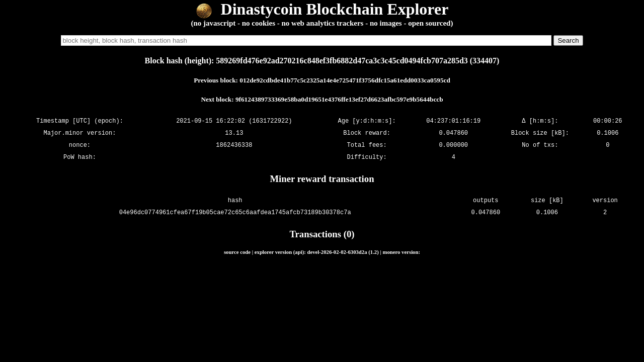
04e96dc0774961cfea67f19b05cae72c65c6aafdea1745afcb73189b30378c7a (235, 212)
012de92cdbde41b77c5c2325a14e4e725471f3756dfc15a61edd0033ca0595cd (345, 80)
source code (237, 252)
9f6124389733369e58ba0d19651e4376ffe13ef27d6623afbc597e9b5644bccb (339, 99)
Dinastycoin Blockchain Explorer (322, 9)
